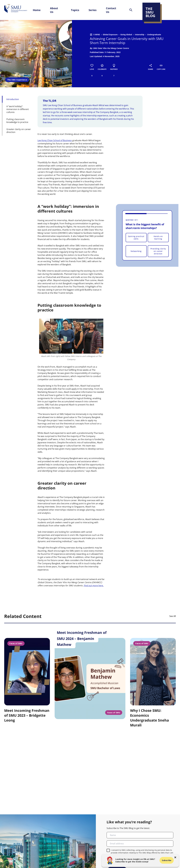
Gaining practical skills (136, 238)
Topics (75, 10)
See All (173, 616)
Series (93, 10)
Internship (140, 35)
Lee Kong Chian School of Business (55, 140)
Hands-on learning (158, 238)
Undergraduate (154, 35)
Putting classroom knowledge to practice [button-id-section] (17, 121)
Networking (136, 251)
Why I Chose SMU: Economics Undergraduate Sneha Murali (149, 718)
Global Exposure (110, 35)
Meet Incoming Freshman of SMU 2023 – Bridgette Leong (27, 715)
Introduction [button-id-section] (13, 99)
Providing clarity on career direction (158, 251)
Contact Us (111, 10)
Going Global (126, 35)
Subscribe (167, 860)
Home (37, 10)
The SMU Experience (17, 80)
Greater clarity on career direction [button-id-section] (19, 131)
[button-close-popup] (175, 857)
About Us (54, 10)
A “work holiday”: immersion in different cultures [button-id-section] (18, 109)
